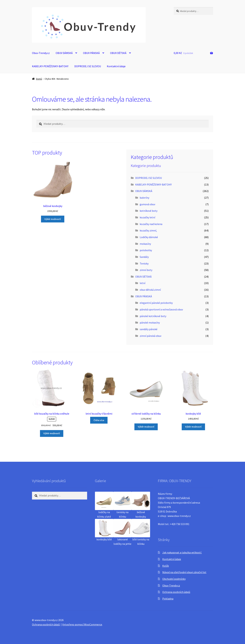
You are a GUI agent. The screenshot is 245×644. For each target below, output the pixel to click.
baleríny (144, 198)
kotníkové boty (149, 211)
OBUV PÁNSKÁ (91, 53)
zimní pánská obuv (150, 336)
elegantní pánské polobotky (156, 303)
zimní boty (146, 270)
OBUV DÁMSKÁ (64, 53)
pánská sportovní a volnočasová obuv (161, 309)
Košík (166, 566)
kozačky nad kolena (151, 224)
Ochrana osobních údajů (176, 592)
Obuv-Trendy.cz (41, 53)
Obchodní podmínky (174, 579)
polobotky (146, 250)
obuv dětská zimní (150, 290)
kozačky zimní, (148, 230)
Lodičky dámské (149, 237)
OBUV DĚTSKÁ (118, 53)
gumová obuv (147, 204)
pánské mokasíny (150, 323)
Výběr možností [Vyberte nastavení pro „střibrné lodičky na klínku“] (146, 427)
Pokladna (168, 599)
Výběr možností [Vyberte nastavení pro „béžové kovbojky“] (53, 219)
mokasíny (145, 244)
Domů (39, 79)
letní (142, 283)
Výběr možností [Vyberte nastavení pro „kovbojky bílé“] (193, 427)
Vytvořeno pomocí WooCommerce (82, 624)
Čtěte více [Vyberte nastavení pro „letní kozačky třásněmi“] (99, 420)
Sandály (144, 257)
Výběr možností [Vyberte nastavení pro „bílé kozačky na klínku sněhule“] (52, 433)
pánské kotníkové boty (153, 316)
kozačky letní (147, 217)
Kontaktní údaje (116, 66)
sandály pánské (149, 329)
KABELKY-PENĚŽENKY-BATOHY (50, 66)
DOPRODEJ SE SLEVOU (88, 66)
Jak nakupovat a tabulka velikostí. (182, 552)
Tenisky (144, 263)
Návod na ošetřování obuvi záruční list (184, 572)
